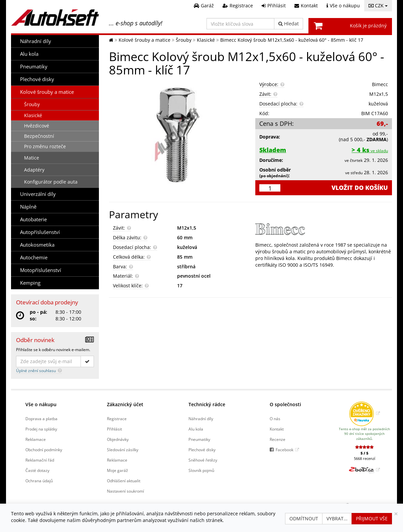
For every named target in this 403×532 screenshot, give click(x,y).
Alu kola (29, 54)
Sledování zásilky (123, 450)
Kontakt (277, 429)
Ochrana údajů (39, 481)
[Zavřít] (396, 514)
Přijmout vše (372, 518)
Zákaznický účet (125, 404)
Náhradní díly (36, 41)
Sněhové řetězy (203, 460)
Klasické (33, 115)
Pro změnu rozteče (45, 146)
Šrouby (32, 104)
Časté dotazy (37, 470)
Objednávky (118, 439)
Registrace (117, 419)
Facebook (285, 450)
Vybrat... (337, 518)
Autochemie (34, 257)
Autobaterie (33, 219)
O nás (275, 419)
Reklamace (36, 439)
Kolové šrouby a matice (47, 92)
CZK (378, 6)
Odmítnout (304, 518)
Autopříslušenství (40, 232)
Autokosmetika (37, 245)
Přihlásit (114, 429)
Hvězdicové (37, 126)
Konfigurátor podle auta (51, 182)
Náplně (28, 207)
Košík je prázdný (368, 26)
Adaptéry (34, 170)
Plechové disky (37, 79)
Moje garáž (117, 470)
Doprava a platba (41, 419)
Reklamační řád (40, 460)
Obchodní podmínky (44, 450)
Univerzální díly (38, 194)
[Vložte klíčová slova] (240, 24)
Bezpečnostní (39, 136)
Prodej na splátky (41, 429)
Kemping (30, 283)
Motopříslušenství (41, 270)
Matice (32, 158)
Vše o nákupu (41, 404)
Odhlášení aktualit (124, 481)
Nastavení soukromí (125, 491)
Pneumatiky (34, 67)
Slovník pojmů (201, 470)
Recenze (278, 439)
